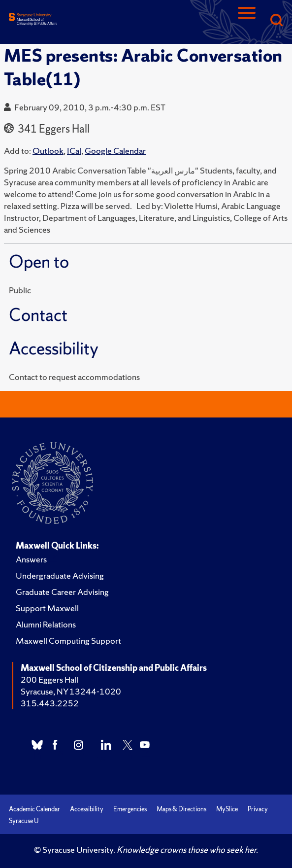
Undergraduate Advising (60, 575)
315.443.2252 (50, 703)
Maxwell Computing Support (68, 641)
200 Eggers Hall (49, 679)
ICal (74, 151)
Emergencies (130, 809)
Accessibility (87, 809)
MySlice (227, 809)
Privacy (258, 809)
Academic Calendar (34, 809)
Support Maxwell (47, 608)
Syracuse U (24, 821)
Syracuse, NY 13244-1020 (71, 691)
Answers (31, 559)
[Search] (276, 21)
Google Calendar (115, 151)
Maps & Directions (181, 809)
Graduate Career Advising (62, 592)
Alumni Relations (46, 624)
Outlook (48, 151)
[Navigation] (247, 21)
